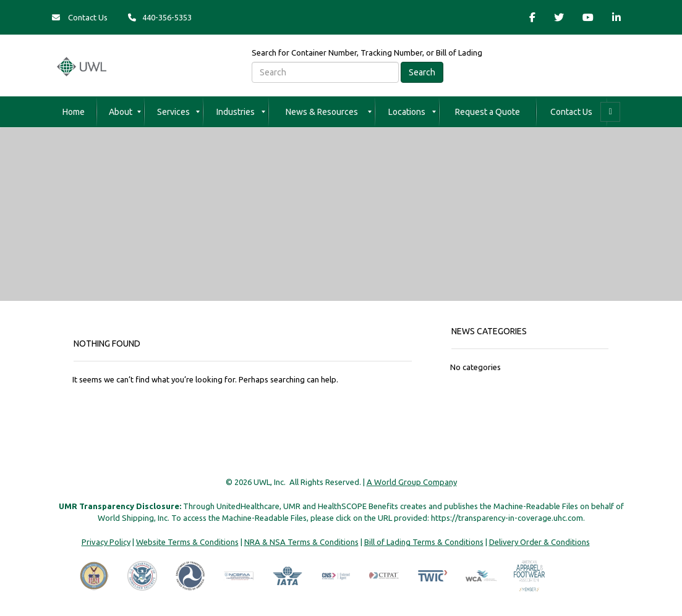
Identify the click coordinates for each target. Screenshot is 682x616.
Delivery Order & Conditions (539, 542)
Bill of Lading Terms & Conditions (424, 542)
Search (422, 72)
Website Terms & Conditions (187, 542)
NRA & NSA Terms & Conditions (301, 542)
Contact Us (80, 17)
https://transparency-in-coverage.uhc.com (507, 518)
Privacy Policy (106, 542)
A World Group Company (412, 482)
